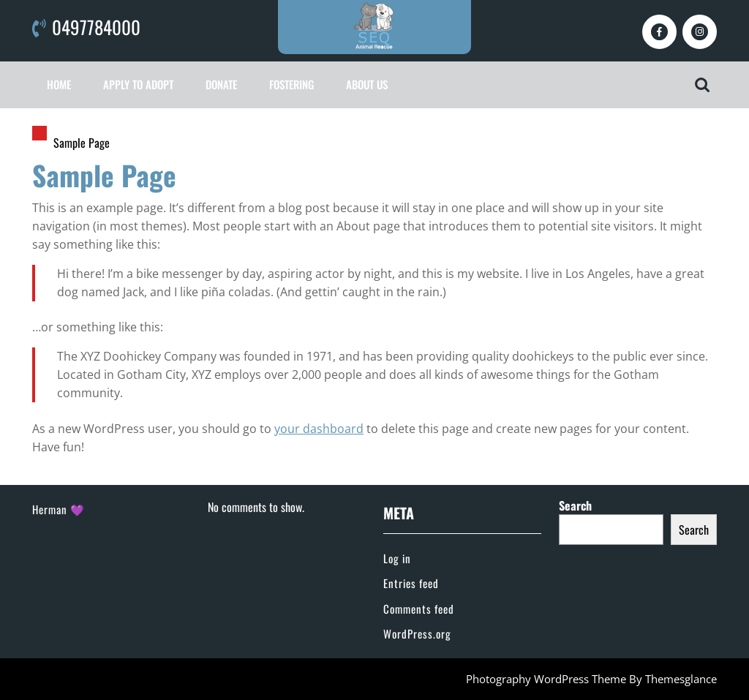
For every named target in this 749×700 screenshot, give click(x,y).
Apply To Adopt (138, 84)
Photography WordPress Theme (546, 679)
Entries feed (411, 583)
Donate (221, 84)
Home (59, 84)
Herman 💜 (59, 509)
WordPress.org (417, 633)
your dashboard (319, 429)
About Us (367, 84)
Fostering (291, 84)
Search (575, 505)
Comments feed (419, 609)
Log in (397, 558)
